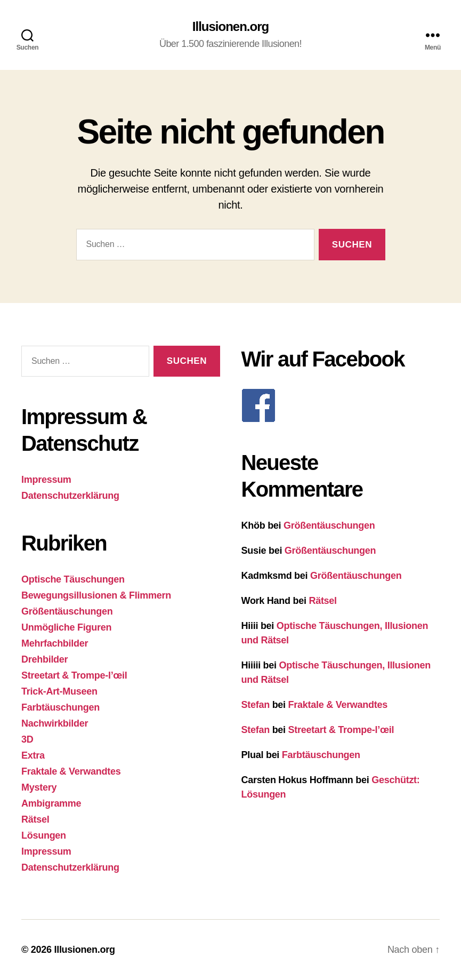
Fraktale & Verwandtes (71, 771)
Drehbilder (45, 659)
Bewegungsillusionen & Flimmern (96, 595)
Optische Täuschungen (73, 579)
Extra (33, 755)
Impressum (46, 480)
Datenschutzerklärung (70, 496)
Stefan (256, 705)
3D (27, 739)
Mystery (39, 787)
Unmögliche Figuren (66, 627)
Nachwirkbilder (55, 723)
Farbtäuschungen (60, 707)
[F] (341, 405)
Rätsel (35, 819)
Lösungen (44, 835)
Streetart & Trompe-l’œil (74, 675)
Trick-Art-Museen (59, 691)
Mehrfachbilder (55, 643)
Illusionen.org (230, 27)
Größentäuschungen (67, 611)
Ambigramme (51, 803)
